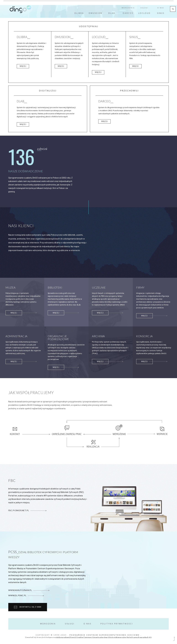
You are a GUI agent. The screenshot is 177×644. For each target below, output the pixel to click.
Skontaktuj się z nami (28, 607)
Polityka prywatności (117, 624)
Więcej (23, 66)
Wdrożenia (48, 624)
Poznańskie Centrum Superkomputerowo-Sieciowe (105, 635)
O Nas (87, 624)
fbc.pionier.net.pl (27, 510)
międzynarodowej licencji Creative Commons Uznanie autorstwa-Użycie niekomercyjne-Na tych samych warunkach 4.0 (103, 637)
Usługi (70, 624)
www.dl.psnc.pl (26, 595)
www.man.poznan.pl (29, 590)
